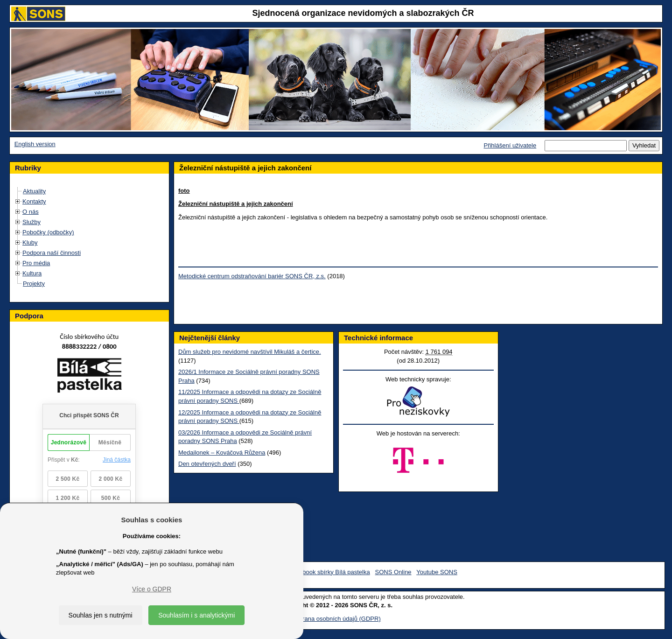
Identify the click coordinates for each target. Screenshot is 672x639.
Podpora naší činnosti (52, 253)
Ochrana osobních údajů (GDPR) (336, 619)
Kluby (30, 242)
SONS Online (393, 572)
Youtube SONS (437, 572)
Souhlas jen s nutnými (101, 615)
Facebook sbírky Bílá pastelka (329, 572)
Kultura (32, 273)
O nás (31, 212)
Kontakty (34, 201)
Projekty (34, 284)
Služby (31, 222)
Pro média (36, 263)
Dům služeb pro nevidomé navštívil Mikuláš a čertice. (250, 352)
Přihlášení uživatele (510, 145)
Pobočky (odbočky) (48, 232)
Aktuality (34, 191)
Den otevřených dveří (207, 464)
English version (35, 144)
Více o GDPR (152, 589)
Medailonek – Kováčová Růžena (222, 453)
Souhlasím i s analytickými (196, 615)
